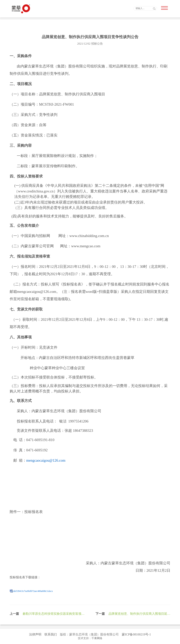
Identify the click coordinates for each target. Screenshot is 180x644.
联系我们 (51, 634)
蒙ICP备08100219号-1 (136, 634)
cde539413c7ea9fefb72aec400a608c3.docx (33, 591)
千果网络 (97, 638)
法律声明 (35, 634)
